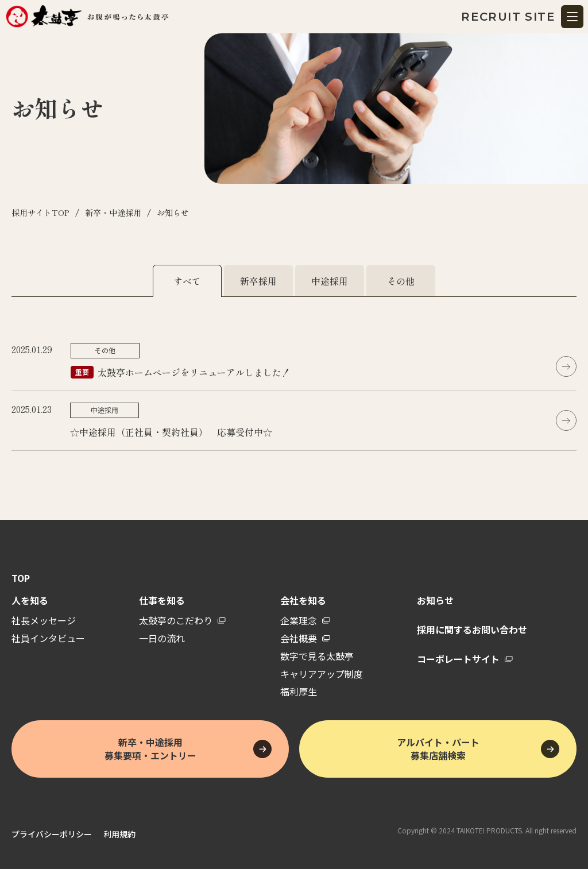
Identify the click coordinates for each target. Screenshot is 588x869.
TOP (21, 578)
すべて (187, 281)
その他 (401, 281)
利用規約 (119, 834)
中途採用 (330, 281)
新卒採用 (258, 281)
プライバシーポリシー (52, 834)
